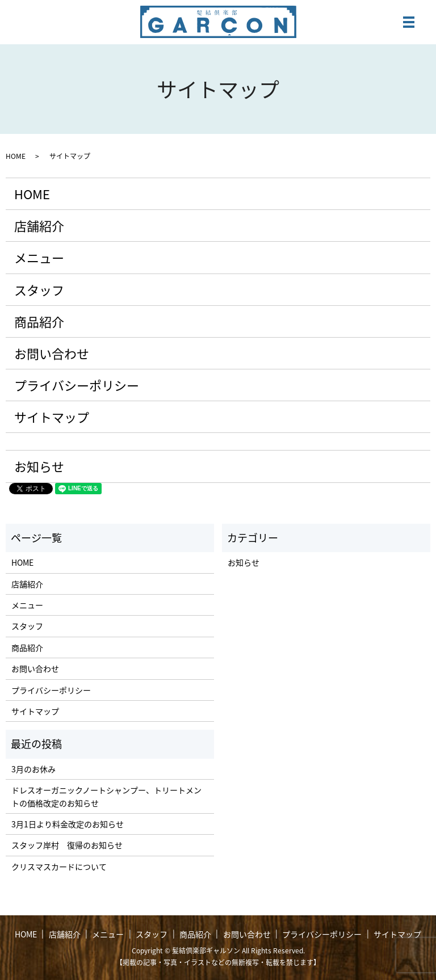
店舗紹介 (39, 226)
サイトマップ (52, 417)
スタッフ (39, 290)
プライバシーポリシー (77, 385)
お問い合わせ (52, 353)
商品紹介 (39, 321)
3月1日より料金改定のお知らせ (68, 824)
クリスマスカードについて (59, 867)
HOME (16, 156)
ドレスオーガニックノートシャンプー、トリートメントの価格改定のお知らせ (106, 796)
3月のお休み (33, 769)
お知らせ (39, 466)
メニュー (39, 257)
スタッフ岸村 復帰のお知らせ (67, 845)
